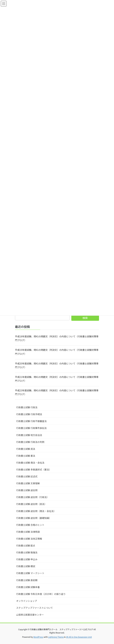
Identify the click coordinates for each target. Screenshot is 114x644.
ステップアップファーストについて (35, 608)
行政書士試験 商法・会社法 (30, 463)
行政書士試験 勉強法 (27, 552)
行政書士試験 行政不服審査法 (31, 421)
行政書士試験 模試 (26, 566)
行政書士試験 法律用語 (28, 532)
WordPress (38, 637)
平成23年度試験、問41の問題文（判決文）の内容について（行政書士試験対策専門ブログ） (57, 392)
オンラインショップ (27, 601)
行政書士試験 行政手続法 (29, 414)
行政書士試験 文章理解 (28, 483)
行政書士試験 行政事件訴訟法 (31, 428)
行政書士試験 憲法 (26, 456)
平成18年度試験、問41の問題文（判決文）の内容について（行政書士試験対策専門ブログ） (57, 338)
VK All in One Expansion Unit (79, 637)
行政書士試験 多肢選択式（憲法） (34, 469)
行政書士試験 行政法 (27, 407)
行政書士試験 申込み (27, 559)
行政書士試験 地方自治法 (29, 435)
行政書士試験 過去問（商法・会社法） (36, 511)
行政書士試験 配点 (26, 546)
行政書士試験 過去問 (27, 490)
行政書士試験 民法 (26, 449)
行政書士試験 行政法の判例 (30, 442)
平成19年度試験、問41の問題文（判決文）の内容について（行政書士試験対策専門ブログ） (57, 352)
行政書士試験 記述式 (27, 476)
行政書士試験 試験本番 (28, 587)
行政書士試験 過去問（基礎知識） (34, 518)
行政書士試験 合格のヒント (30, 525)
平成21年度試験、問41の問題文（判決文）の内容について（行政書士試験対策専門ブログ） (57, 379)
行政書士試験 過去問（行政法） (33, 497)
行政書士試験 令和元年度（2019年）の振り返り (41, 594)
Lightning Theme (56, 637)
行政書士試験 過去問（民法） (31, 504)
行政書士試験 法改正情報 (29, 539)
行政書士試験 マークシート (30, 573)
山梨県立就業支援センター (30, 615)
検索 (85, 318)
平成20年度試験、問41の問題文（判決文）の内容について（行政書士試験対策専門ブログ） (57, 365)
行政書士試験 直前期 (27, 580)
